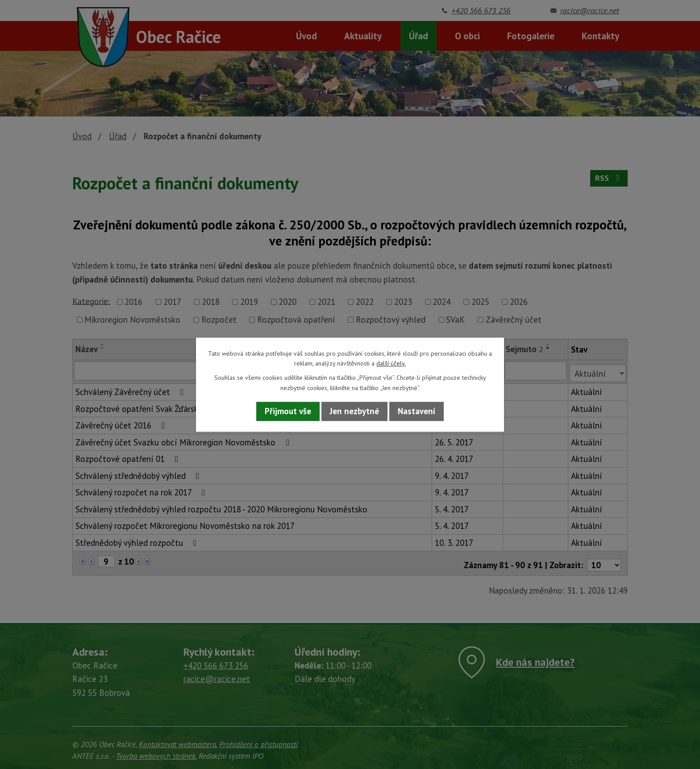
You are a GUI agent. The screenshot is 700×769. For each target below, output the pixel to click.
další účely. (391, 363)
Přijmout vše (288, 412)
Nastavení (417, 412)
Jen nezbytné (354, 412)
